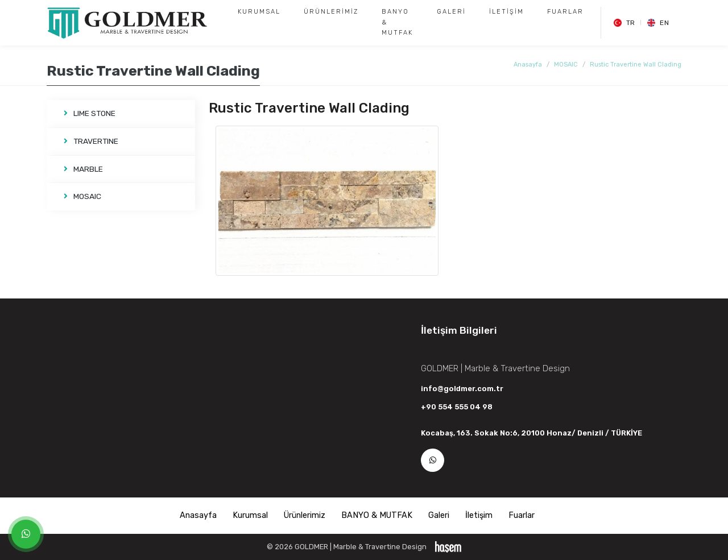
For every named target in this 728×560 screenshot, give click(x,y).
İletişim (506, 12)
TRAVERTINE (91, 141)
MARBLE (83, 169)
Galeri (451, 12)
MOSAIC (566, 65)
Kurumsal (259, 12)
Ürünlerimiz (331, 12)
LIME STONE (90, 113)
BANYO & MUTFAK (397, 22)
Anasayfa (528, 65)
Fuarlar (565, 12)
